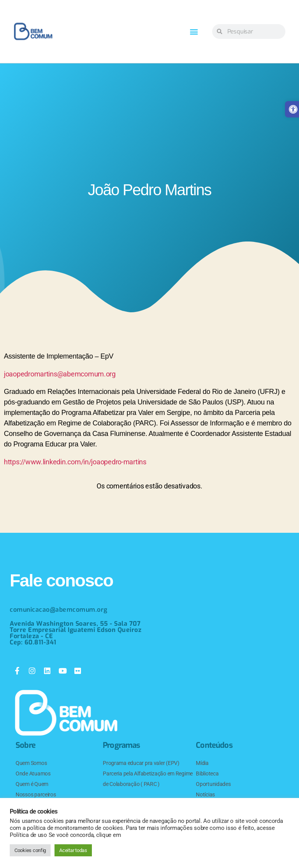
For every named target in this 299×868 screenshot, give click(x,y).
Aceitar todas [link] (73, 850)
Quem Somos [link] (31, 763)
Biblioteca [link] (207, 773)
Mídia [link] (202, 763)
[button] (194, 32)
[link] (33, 31)
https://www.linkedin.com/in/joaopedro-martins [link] (75, 462)
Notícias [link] (205, 794)
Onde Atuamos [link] (33, 773)
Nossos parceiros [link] (36, 794)
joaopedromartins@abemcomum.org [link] (60, 374)
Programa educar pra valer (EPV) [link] (141, 763)
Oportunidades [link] (213, 784)
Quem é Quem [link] (32, 784)
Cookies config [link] (30, 850)
